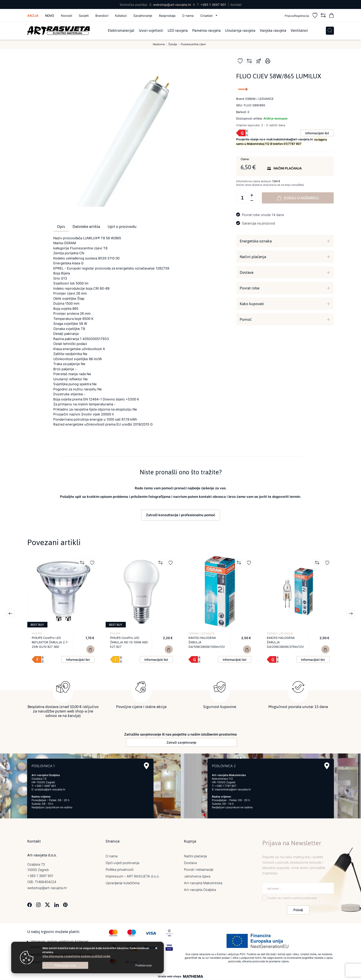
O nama (188, 16)
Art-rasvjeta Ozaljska (200, 890)
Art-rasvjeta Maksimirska (203, 883)
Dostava (247, 272)
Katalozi (121, 16)
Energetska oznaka (256, 241)
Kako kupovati (252, 304)
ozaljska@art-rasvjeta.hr (50, 789)
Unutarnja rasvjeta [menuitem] (240, 31)
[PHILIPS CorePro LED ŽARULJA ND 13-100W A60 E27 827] (169, 649)
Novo (50, 16)
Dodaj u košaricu (298, 198)
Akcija (33, 16)
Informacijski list (317, 133)
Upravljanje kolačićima (123, 883)
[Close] (65, 965)
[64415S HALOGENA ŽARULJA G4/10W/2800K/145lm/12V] (247, 649)
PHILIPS (37, 633)
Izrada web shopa (170, 976)
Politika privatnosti (120, 870)
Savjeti (84, 16)
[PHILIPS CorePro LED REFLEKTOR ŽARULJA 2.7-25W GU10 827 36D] (90, 649)
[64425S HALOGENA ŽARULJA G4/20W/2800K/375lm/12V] (325, 649)
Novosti (66, 16)
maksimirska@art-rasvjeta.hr (233, 789)
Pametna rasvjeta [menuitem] (206, 31)
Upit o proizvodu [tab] (122, 227)
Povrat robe (250, 288)
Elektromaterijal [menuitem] (121, 31)
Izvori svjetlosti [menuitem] (151, 31)
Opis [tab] (61, 227)
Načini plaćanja (253, 257)
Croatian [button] (207, 16)
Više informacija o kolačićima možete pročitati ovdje (76, 956)
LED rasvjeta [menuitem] (178, 31)
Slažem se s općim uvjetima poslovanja (292, 898)
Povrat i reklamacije (199, 870)
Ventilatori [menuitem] (299, 31)
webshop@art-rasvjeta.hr (172, 5)
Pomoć (246, 319)
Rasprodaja (167, 16)
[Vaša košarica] (331, 16)
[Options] (144, 965)
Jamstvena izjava (197, 876)
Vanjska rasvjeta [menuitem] (273, 31)
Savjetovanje (143, 16)
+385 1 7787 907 (226, 786)
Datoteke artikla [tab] (86, 227)
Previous (11, 614)
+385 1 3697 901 (213, 5)
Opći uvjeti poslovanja (122, 863)
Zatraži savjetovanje (181, 742)
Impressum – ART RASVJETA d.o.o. (133, 876)
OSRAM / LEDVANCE (202, 633)
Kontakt (236, 5)
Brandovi (102, 16)
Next (351, 614)
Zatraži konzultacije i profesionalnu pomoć (181, 515)
